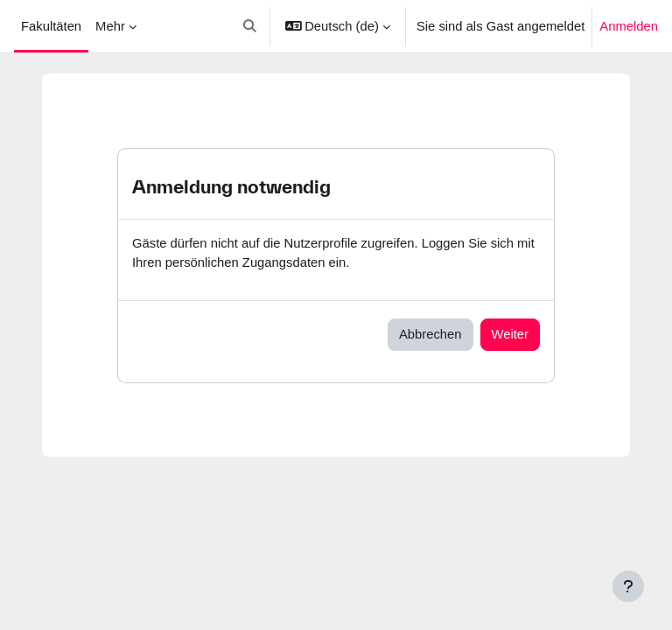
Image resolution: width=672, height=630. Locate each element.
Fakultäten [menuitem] (51, 26)
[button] (250, 26)
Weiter (510, 334)
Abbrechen (430, 334)
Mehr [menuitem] (110, 26)
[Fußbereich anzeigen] (628, 586)
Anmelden (629, 26)
